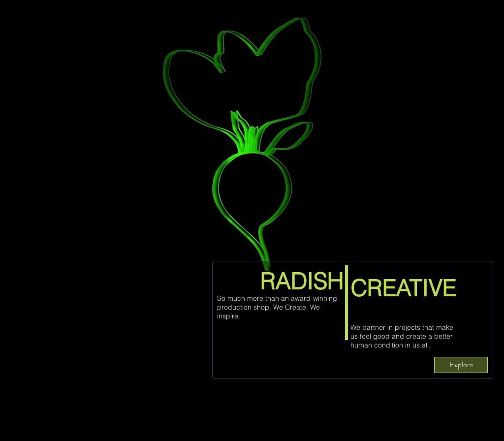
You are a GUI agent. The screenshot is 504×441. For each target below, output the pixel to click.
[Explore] (461, 365)
